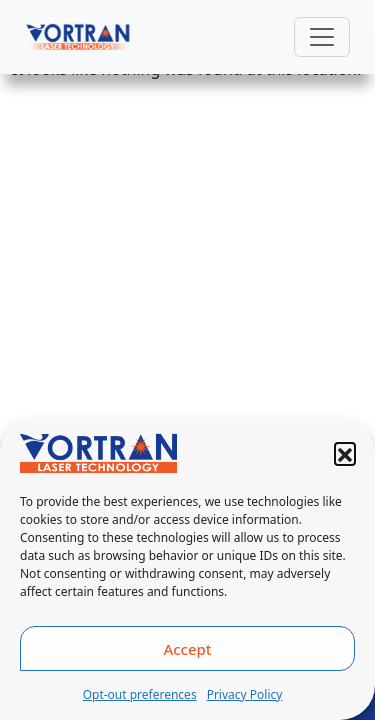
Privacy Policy (245, 694)
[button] (345, 453)
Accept (187, 649)
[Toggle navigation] (322, 37)
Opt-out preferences (140, 694)
